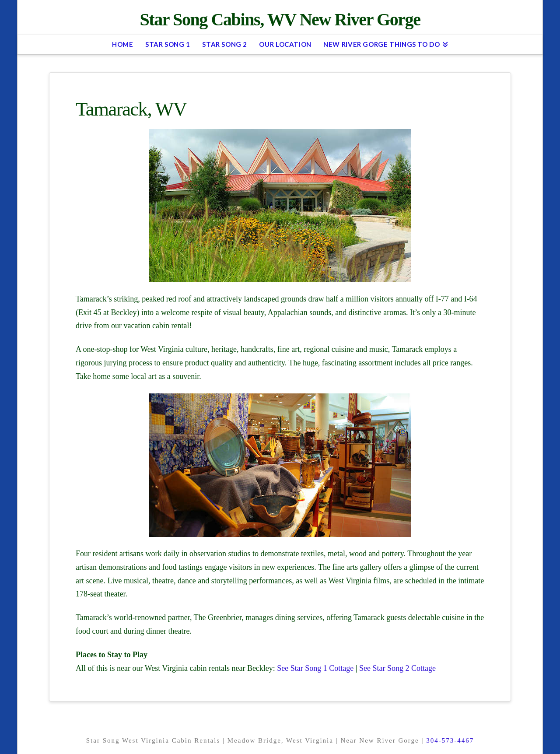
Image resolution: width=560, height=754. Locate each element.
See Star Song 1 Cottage (315, 668)
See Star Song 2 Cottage (397, 668)
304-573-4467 (450, 740)
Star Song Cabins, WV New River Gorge (280, 20)
